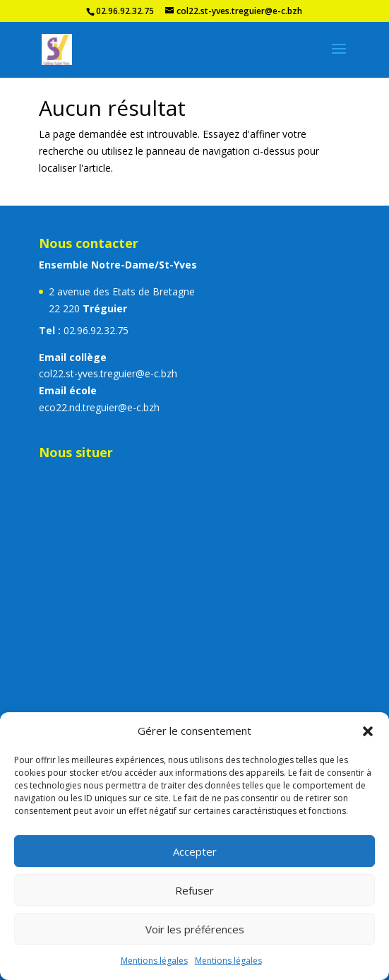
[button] (368, 731)
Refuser (194, 890)
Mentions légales (154, 961)
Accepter (195, 851)
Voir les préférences (195, 929)
